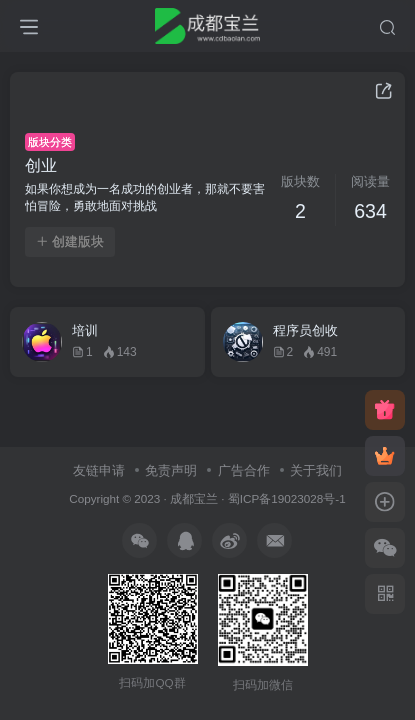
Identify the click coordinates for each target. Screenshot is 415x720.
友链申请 (99, 470)
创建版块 (70, 242)
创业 (41, 165)
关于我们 (316, 470)
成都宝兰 (194, 498)
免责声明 (171, 470)
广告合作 (244, 470)
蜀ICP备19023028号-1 (287, 498)
